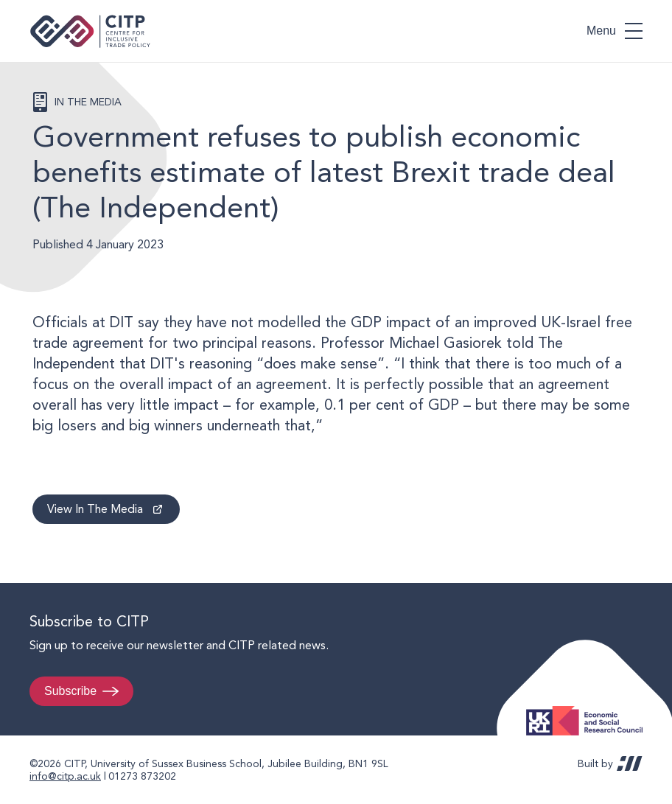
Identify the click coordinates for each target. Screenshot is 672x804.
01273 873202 (142, 776)
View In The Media (95, 509)
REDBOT (630, 763)
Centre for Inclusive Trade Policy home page (90, 31)
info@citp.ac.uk (65, 776)
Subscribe (70, 691)
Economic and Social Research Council (589, 709)
